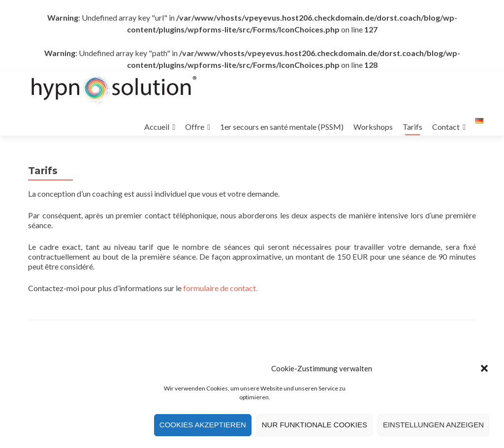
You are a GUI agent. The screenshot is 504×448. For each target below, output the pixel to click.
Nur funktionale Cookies (315, 426)
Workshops (373, 127)
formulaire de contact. (220, 288)
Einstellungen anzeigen (433, 426)
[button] (484, 370)
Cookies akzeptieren (203, 426)
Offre (195, 127)
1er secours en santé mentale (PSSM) (282, 127)
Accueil (157, 127)
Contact (446, 127)
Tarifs (412, 127)
